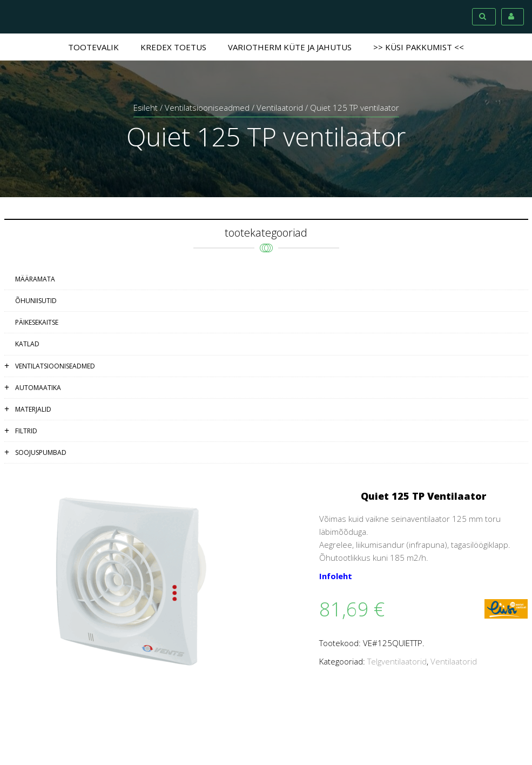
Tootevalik (93, 47)
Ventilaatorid (280, 108)
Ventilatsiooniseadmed (207, 108)
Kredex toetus (173, 47)
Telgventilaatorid (397, 661)
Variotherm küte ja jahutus (290, 47)
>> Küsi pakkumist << (419, 47)
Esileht (146, 108)
